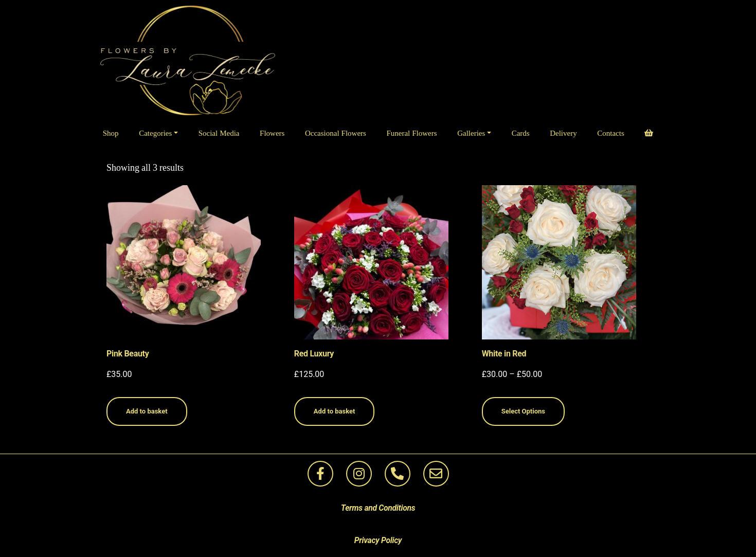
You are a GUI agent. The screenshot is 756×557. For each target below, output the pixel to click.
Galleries (471, 133)
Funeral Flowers (411, 133)
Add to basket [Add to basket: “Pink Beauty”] (147, 411)
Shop (111, 133)
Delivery (563, 133)
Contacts (611, 133)
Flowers (272, 133)
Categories (155, 133)
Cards (521, 133)
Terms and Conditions (378, 508)
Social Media (219, 133)
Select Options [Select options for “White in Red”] (523, 411)
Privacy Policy (378, 540)
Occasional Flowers (336, 133)
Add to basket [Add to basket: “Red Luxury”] (335, 411)
